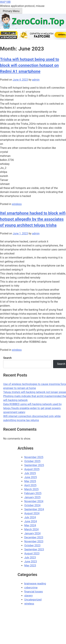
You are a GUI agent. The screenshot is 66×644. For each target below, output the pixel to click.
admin (36, 80)
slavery (28, 596)
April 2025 (30, 485)
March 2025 (31, 489)
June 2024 (31, 521)
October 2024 (32, 505)
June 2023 (31, 561)
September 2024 (34, 509)
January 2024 (32, 533)
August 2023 (32, 553)
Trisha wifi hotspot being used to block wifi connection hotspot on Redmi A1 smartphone (29, 65)
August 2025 (32, 469)
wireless (17, 204)
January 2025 (32, 497)
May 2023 (30, 566)
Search (7, 358)
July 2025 (30, 473)
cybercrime (31, 588)
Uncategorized (33, 600)
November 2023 (34, 541)
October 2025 (32, 461)
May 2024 (30, 525)
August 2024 (32, 513)
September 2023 (34, 549)
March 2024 (31, 529)
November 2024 (34, 501)
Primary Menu (11, 11)
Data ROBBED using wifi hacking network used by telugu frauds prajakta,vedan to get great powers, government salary (32, 408)
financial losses (34, 592)
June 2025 (31, 477)
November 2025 (34, 457)
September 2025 (34, 465)
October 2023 (32, 545)
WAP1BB (5, 2)
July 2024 (30, 517)
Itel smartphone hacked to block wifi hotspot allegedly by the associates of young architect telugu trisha (33, 219)
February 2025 (33, 493)
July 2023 (30, 557)
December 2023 (34, 537)
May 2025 (30, 481)
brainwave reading (35, 584)
